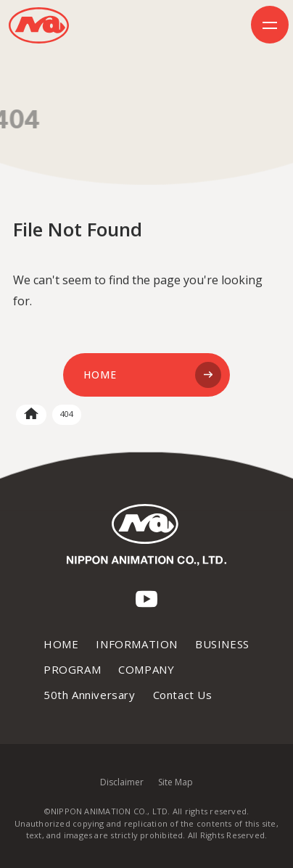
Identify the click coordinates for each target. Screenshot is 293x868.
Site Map (176, 782)
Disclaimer (122, 782)
